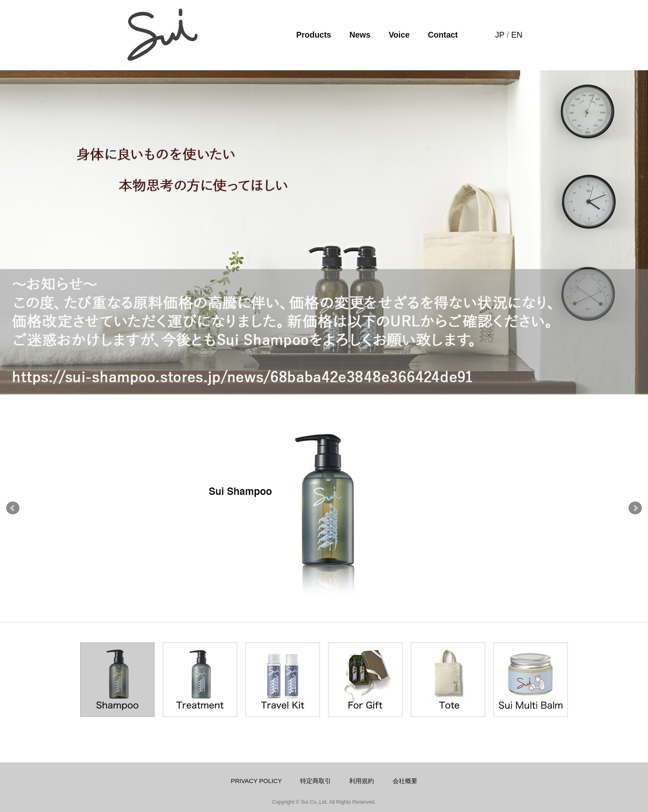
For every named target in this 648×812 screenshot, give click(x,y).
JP (500, 35)
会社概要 (405, 781)
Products (314, 35)
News (360, 35)
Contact (443, 35)
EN (517, 35)
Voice (399, 35)
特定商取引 (316, 781)
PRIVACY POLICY (256, 781)
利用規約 (362, 781)
